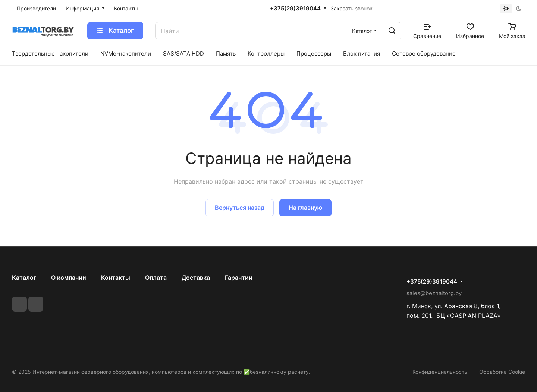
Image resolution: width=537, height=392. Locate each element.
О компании (69, 278)
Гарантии (239, 278)
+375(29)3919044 (295, 9)
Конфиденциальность (440, 372)
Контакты (116, 278)
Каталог (24, 278)
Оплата (156, 278)
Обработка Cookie (502, 372)
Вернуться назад (240, 208)
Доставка (196, 278)
